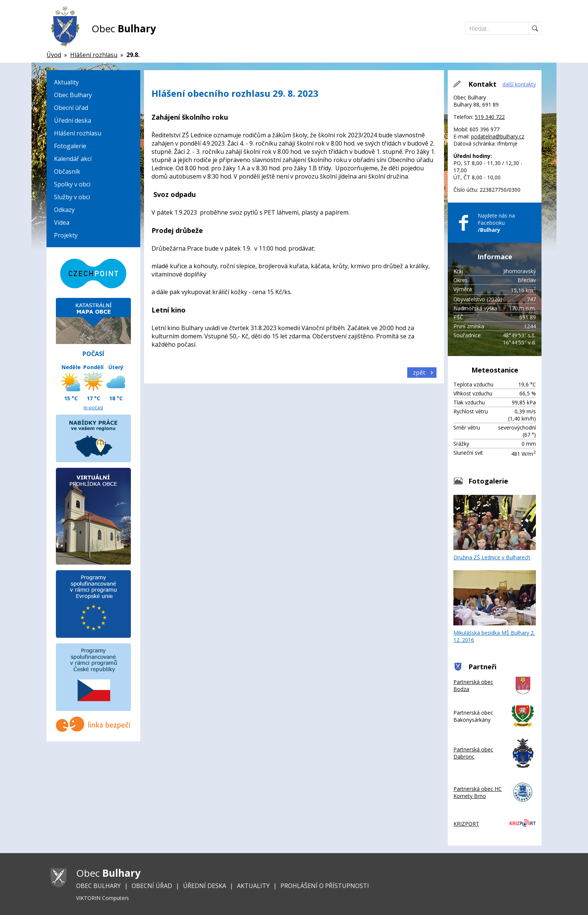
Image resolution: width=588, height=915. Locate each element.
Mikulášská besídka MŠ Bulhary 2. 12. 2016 (495, 607)
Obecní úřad (71, 108)
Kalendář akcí (73, 159)
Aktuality (66, 82)
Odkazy (64, 210)
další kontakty (519, 84)
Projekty (66, 235)
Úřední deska (73, 120)
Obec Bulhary (73, 95)
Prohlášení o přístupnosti (325, 886)
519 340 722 (490, 117)
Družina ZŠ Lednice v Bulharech (495, 528)
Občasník (67, 171)
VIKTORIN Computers (103, 898)
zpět (419, 373)
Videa (62, 222)
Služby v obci (72, 197)
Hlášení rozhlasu (78, 133)
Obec (124, 29)
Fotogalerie (70, 146)
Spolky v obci (72, 184)
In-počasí (93, 408)
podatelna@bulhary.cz (498, 136)
